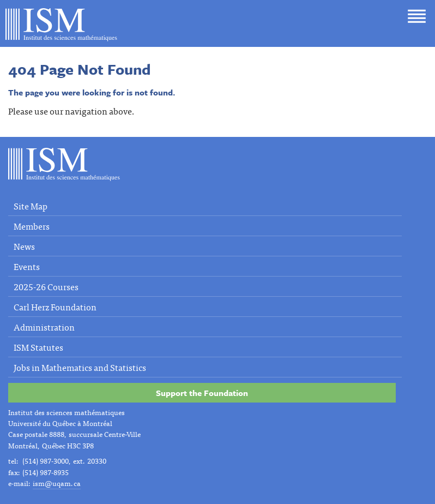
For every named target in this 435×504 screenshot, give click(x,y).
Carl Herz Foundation (55, 307)
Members (32, 226)
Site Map (31, 206)
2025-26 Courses (46, 286)
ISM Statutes (38, 347)
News (24, 246)
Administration (44, 327)
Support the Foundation (202, 393)
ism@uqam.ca (57, 483)
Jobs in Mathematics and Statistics (80, 367)
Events (27, 266)
